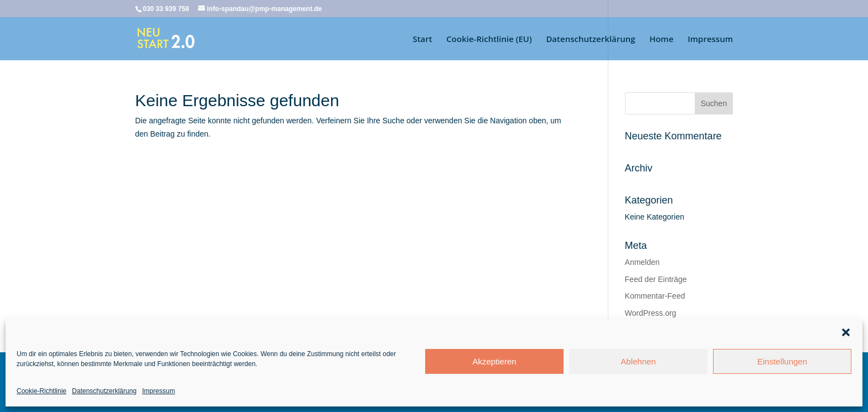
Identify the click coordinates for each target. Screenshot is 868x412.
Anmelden (642, 262)
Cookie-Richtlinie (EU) (489, 40)
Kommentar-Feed (655, 296)
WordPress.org (651, 313)
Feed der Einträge (656, 279)
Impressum (159, 391)
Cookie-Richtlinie (42, 391)
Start (422, 40)
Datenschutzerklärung (104, 391)
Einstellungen (782, 361)
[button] (846, 332)
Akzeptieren (494, 361)
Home (661, 40)
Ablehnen (638, 361)
